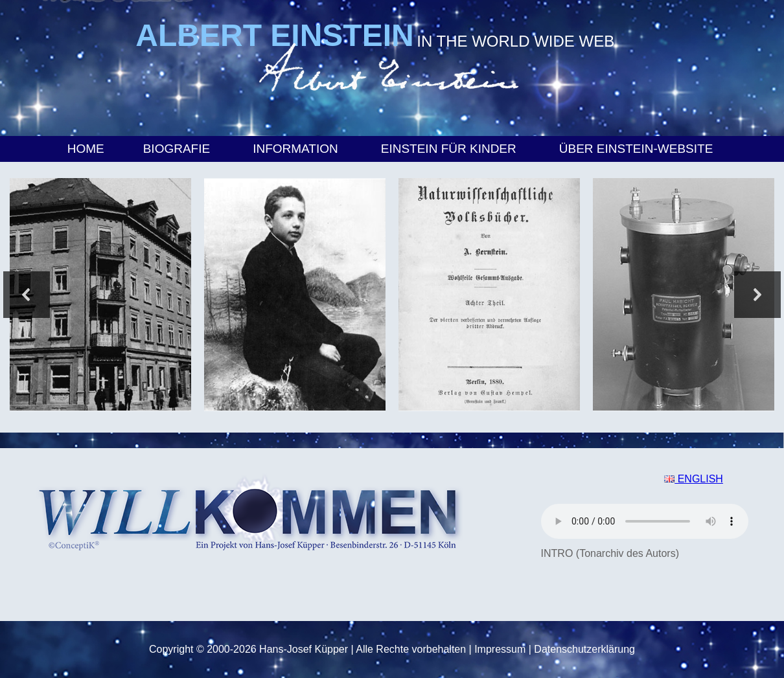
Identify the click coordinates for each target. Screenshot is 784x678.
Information (297, 149)
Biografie (179, 149)
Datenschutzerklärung (584, 649)
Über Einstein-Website (638, 149)
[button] (27, 295)
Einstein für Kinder (451, 149)
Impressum (500, 649)
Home (86, 149)
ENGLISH (694, 479)
